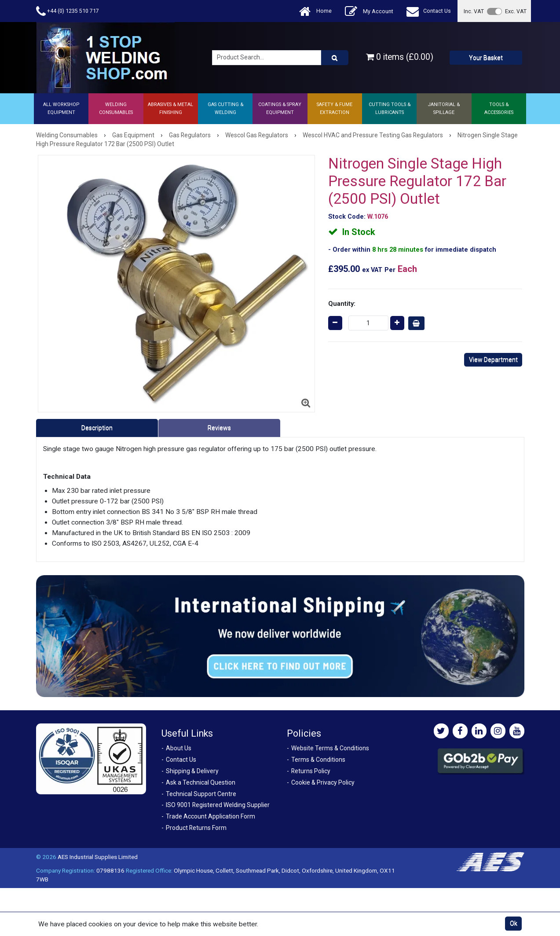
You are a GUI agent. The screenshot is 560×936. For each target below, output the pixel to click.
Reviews (219, 428)
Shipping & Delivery (192, 771)
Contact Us (429, 11)
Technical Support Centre (201, 794)
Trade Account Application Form (210, 816)
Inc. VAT (474, 11)
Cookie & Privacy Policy (323, 782)
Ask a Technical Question (201, 782)
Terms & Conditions (318, 760)
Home (315, 11)
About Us (179, 748)
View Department (493, 360)
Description (97, 428)
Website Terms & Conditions (330, 748)
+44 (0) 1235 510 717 (68, 11)
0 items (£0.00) (400, 57)
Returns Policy (311, 771)
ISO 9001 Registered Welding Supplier (218, 805)
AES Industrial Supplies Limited (98, 857)
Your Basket (486, 58)
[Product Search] (335, 58)
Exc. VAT (516, 11)
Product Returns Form (196, 828)
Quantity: (342, 304)
